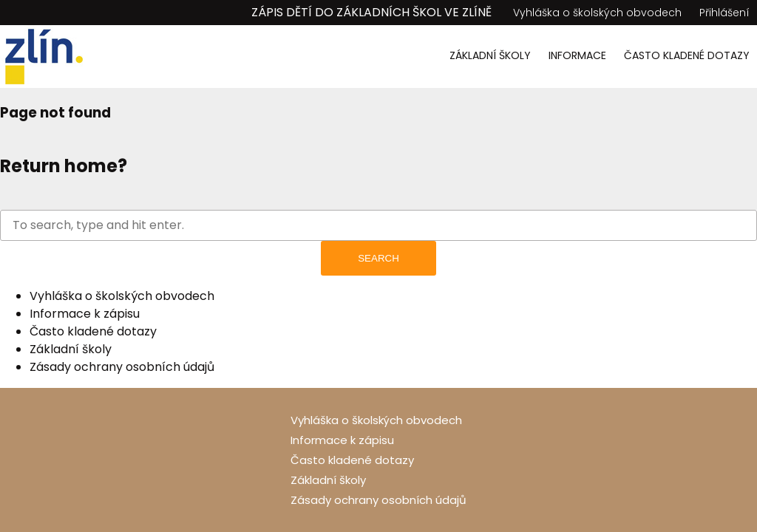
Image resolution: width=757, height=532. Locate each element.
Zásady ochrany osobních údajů (122, 367)
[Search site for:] (378, 225)
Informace (577, 55)
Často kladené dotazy (687, 55)
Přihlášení (724, 13)
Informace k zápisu (85, 314)
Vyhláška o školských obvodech (597, 13)
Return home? (64, 166)
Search (378, 258)
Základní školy (490, 55)
